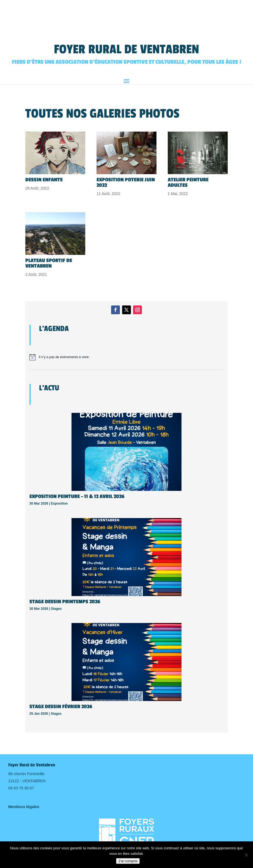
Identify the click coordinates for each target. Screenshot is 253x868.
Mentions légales (24, 807)
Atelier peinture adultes (188, 182)
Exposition (59, 503)
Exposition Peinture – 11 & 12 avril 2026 (77, 496)
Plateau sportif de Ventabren (49, 263)
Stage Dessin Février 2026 (61, 706)
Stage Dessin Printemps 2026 (65, 602)
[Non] (246, 855)
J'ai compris (128, 861)
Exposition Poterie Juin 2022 (126, 182)
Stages (56, 609)
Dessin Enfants (44, 180)
